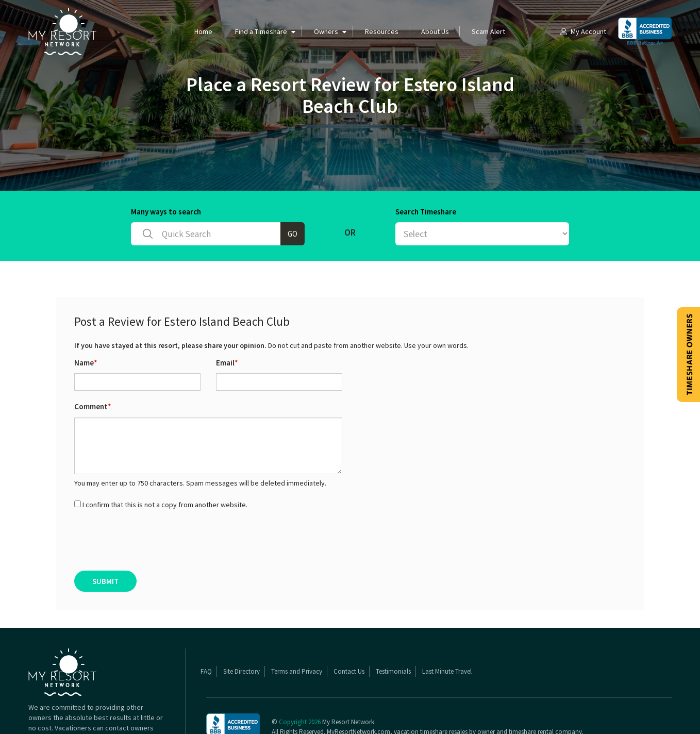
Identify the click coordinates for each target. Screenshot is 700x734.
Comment (93, 406)
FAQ (206, 671)
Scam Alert (488, 31)
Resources (382, 31)
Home (203, 31)
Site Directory (241, 671)
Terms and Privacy (297, 671)
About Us (435, 31)
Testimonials (393, 671)
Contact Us (349, 671)
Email (227, 363)
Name (86, 363)
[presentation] (153, 540)
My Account (582, 31)
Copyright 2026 (300, 722)
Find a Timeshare (261, 31)
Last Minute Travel (447, 671)
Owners (326, 31)
